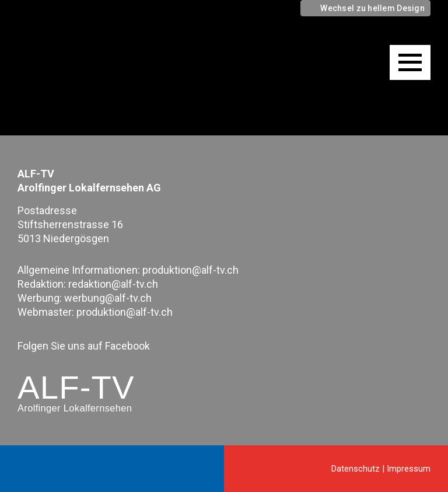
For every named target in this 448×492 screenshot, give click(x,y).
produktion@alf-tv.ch (190, 270)
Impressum (409, 469)
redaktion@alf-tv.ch (113, 284)
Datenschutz (356, 469)
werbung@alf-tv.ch (108, 298)
